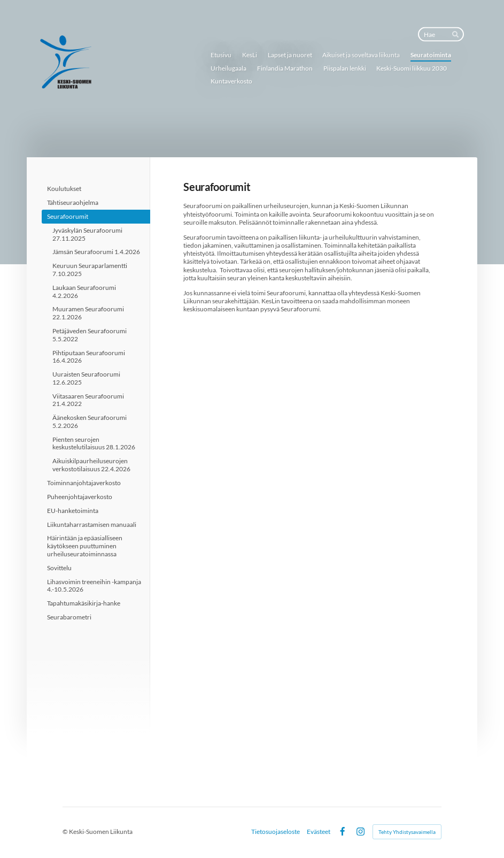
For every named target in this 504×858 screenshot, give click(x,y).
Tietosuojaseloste (276, 832)
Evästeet (319, 832)
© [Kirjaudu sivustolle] (66, 832)
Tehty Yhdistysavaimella (407, 832)
